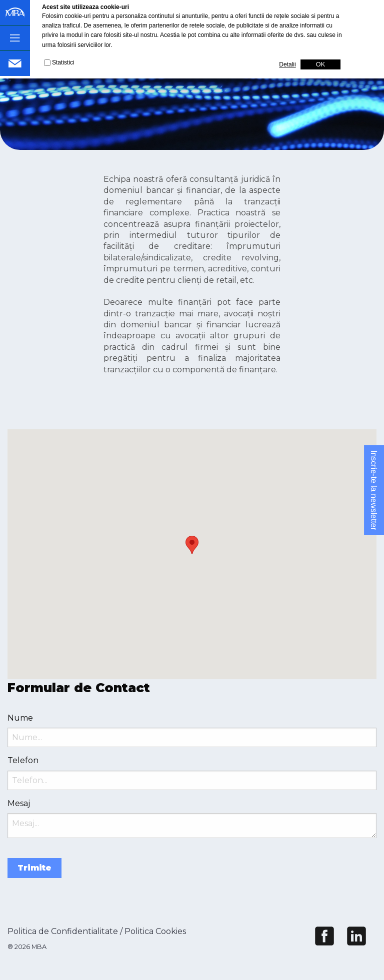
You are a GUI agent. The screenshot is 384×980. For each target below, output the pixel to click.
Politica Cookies (155, 931)
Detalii (287, 64)
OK (320, 64)
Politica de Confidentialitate (63, 931)
